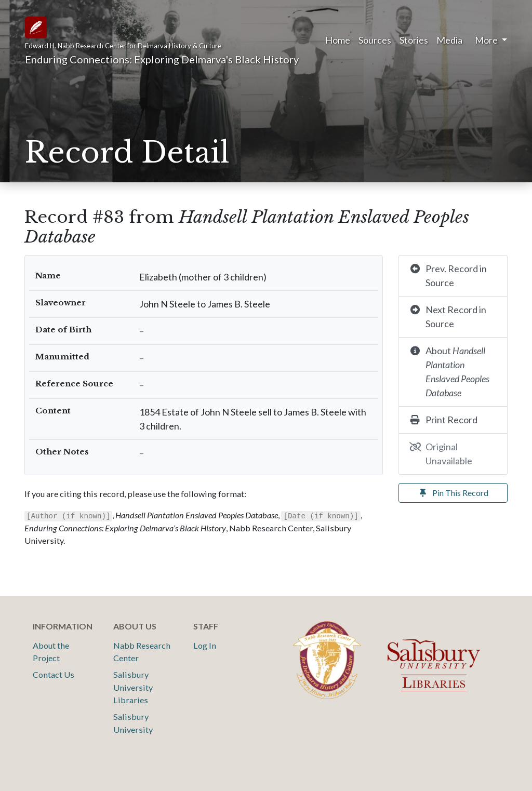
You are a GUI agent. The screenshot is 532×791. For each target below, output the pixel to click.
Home (338, 40)
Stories (414, 40)
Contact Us (54, 674)
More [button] (487, 40)
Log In (205, 645)
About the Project (51, 652)
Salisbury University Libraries (133, 687)
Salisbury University (133, 723)
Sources (375, 40)
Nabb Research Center (142, 652)
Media (449, 40)
